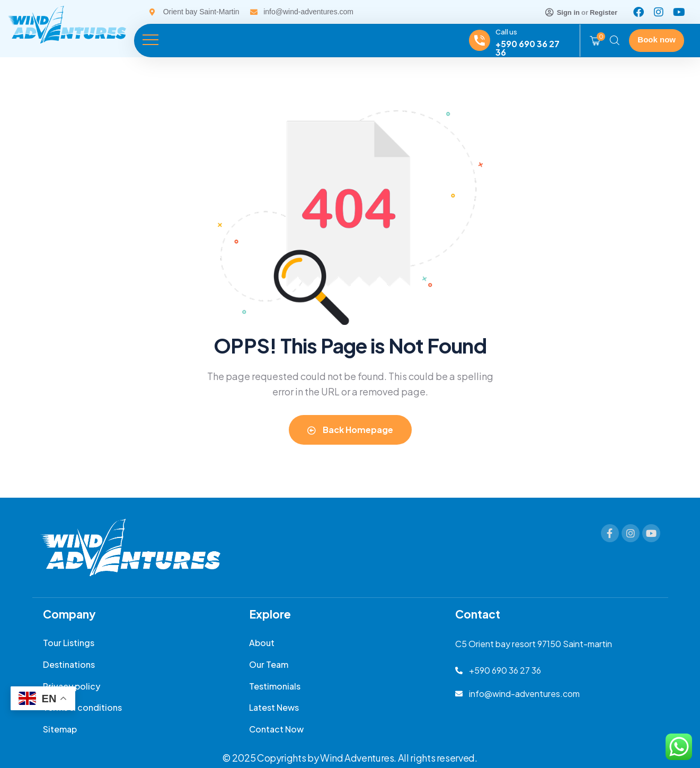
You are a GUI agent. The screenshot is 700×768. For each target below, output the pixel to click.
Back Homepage (350, 430)
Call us (506, 32)
